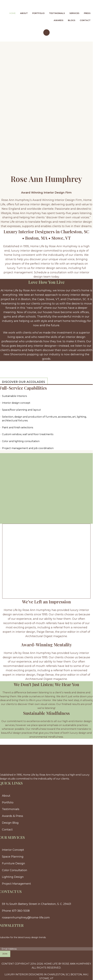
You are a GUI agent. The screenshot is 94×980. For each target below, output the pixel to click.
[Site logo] (21, 5)
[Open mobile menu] (46, 33)
